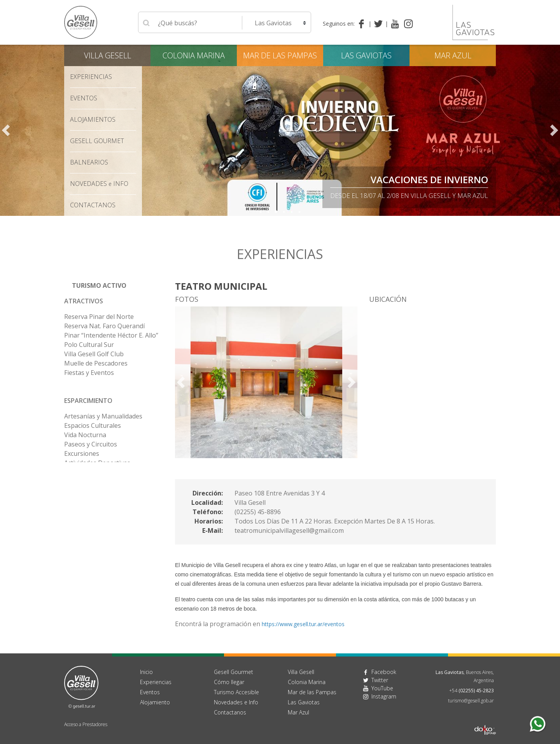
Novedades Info (99, 184)
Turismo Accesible (236, 692)
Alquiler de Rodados (93, 472)
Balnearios (89, 162)
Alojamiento (155, 702)
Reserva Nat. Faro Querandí (104, 326)
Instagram (384, 696)
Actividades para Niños (97, 481)
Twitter (380, 680)
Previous (6, 130)
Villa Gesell (108, 55)
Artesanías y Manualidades (103, 416)
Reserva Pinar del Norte (99, 317)
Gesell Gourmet (97, 141)
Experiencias (91, 77)
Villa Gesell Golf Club (94, 354)
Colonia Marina (194, 55)
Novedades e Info (236, 702)
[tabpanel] (280, 130)
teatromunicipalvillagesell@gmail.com (289, 530)
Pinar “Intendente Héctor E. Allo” (111, 335)
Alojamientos (93, 119)
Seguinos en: (339, 24)
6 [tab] (299, 212)
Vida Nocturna (85, 435)
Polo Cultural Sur (89, 345)
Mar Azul (453, 55)
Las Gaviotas (366, 55)
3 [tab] (276, 212)
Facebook (384, 672)
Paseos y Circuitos (91, 444)
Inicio (146, 672)
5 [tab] (292, 212)
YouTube (382, 688)
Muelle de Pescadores (96, 363)
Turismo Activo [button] (99, 285)
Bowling (76, 491)
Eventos (84, 98)
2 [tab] (268, 212)
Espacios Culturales (93, 425)
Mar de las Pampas (280, 55)
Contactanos (230, 712)
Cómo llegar (229, 682)
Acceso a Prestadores (86, 724)
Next (554, 130)
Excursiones (82, 453)
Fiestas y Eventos (89, 373)
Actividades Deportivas (97, 463)
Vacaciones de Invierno (429, 179)
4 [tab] (284, 212)
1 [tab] (261, 212)
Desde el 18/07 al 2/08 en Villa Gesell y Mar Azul (409, 196)
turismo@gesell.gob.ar (471, 701)
